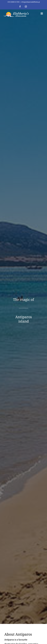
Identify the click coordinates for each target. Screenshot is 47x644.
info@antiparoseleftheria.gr (31, 2)
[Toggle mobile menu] (42, 13)
